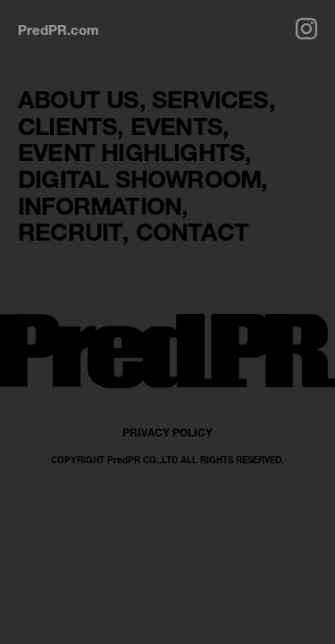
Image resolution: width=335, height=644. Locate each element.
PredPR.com (59, 30)
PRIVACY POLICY (167, 432)
